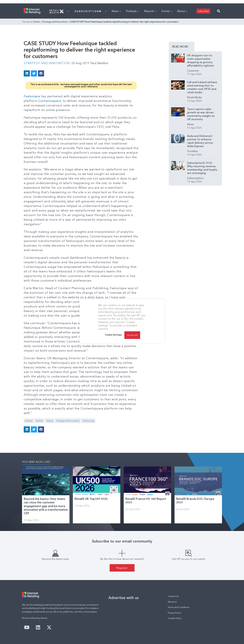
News (116, 11)
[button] (218, 11)
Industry (29, 421)
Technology (88, 421)
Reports (150, 11)
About (182, 11)
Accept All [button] (132, 335)
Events (167, 11)
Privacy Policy (174, 613)
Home (37, 22)
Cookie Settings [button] (113, 335)
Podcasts (133, 11)
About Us (172, 602)
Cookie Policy (175, 618)
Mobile (39, 421)
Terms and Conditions (179, 607)
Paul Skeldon (101, 63)
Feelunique (32, 96)
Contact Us (173, 596)
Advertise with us (124, 598)
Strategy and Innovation (55, 22)
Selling (50, 421)
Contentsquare (50, 101)
